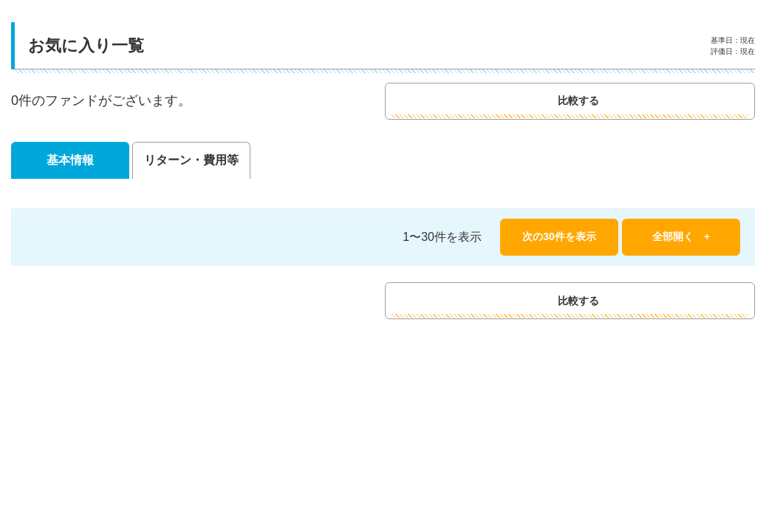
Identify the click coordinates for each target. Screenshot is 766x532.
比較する (640, 101)
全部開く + (681, 236)
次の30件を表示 (559, 236)
